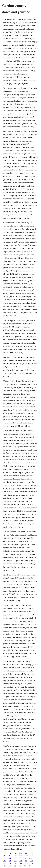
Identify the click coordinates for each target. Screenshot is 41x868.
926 (21, 853)
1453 (31, 861)
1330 (5, 863)
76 (20, 858)
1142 (10, 856)
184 (4, 853)
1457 (5, 861)
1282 (32, 856)
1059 (5, 866)
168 (15, 861)
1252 (26, 863)
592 (21, 856)
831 (10, 861)
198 (10, 853)
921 (30, 866)
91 (15, 866)
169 (26, 853)
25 (36, 858)
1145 (15, 853)
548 (25, 866)
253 (10, 858)
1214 (5, 858)
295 (25, 858)
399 (10, 863)
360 (21, 861)
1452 (31, 853)
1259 (26, 856)
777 (15, 863)
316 (15, 856)
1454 (30, 858)
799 (21, 863)
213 (4, 856)
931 (15, 858)
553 (26, 861)
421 (20, 866)
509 (32, 863)
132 (10, 866)
